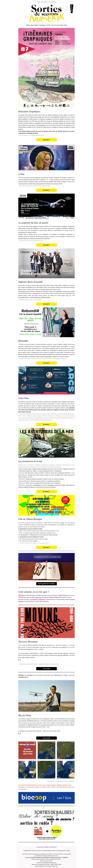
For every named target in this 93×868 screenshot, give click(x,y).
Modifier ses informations (50, 847)
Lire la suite (46, 669)
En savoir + (46, 140)
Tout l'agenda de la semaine (46, 584)
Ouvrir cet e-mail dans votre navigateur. (47, 2)
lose (52, 237)
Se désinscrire (40, 847)
